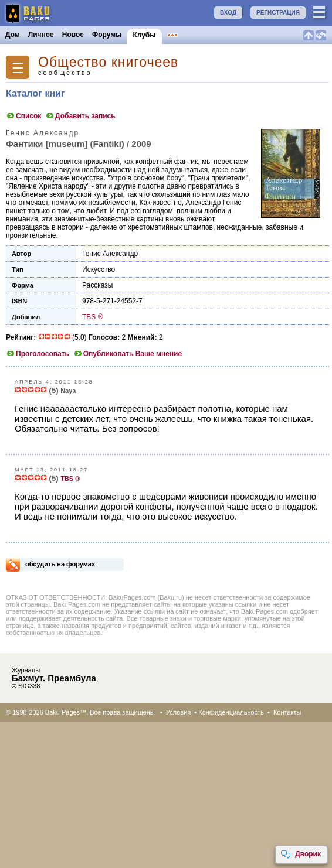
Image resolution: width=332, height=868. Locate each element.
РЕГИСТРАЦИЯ (278, 13)
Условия (178, 712)
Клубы (144, 35)
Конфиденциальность (231, 712)
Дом (13, 35)
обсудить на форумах (60, 564)
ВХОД (228, 13)
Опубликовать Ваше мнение (128, 354)
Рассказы (97, 285)
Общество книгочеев (108, 62)
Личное (41, 35)
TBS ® (93, 317)
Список (23, 116)
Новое (73, 35)
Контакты (287, 712)
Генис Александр (110, 254)
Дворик (301, 855)
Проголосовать (38, 354)
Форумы (107, 35)
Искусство (99, 269)
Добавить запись (80, 116)
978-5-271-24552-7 (112, 301)
